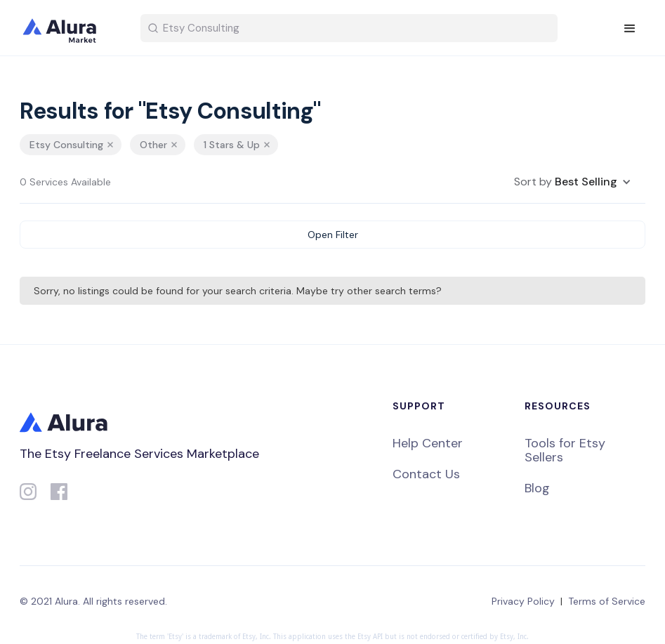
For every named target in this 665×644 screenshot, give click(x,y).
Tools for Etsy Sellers (565, 450)
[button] (630, 29)
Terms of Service (607, 601)
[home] (69, 28)
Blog (537, 488)
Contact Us (426, 474)
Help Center (428, 443)
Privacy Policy (523, 601)
